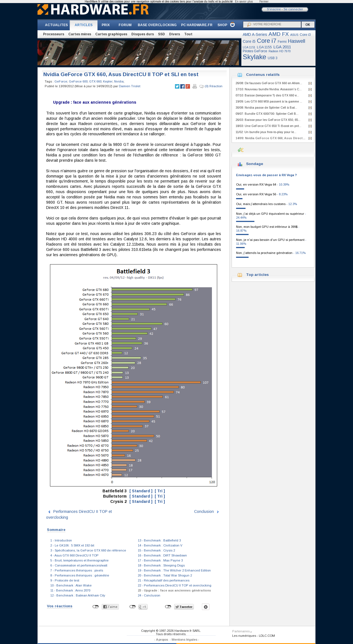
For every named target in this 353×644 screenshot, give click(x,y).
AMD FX (279, 34)
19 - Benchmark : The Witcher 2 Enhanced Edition (174, 570)
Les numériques (244, 636)
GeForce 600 (78, 81)
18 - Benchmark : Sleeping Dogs (161, 565)
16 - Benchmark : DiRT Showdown (162, 555)
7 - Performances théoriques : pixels (77, 570)
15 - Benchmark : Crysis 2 (156, 550)
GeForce (61, 81)
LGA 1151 (249, 47)
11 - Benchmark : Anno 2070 (70, 590)
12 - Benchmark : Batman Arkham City (78, 595)
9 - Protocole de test (65, 580)
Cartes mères (80, 34)
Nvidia (119, 81)
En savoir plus (244, 2)
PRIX (106, 25)
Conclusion (204, 511)
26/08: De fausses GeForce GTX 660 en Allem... (269, 83)
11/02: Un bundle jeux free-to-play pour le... (266, 132)
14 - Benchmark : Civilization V (160, 545)
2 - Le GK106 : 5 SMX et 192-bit (72, 545)
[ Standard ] (141, 491)
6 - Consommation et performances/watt (79, 565)
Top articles (257, 275)
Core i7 (267, 41)
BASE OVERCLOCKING (157, 25)
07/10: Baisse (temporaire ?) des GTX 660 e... (267, 95)
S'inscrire (274, 9)
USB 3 (273, 58)
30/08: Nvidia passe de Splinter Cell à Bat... (266, 108)
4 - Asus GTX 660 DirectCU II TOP (74, 555)
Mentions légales (184, 640)
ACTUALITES (56, 25)
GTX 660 (95, 81)
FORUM (125, 25)
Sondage (255, 164)
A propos (162, 640)
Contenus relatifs (263, 75)
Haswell (297, 41)
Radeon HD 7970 (280, 51)
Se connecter (293, 9)
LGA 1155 (264, 47)
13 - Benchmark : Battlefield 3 (159, 540)
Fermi (282, 42)
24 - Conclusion (149, 595)
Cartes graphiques (111, 34)
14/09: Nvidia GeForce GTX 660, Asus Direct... (270, 138)
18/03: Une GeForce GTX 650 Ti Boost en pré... (268, 126)
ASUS (294, 35)
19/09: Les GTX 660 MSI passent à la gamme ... (269, 101)
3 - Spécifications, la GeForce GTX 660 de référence (88, 550)
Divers (175, 34)
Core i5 (249, 41)
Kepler (108, 81)
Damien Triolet (130, 86)
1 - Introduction (61, 540)
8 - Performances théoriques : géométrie (80, 575)
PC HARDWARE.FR (197, 25)
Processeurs (54, 34)
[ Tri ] (160, 491)
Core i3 (305, 35)
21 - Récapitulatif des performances (164, 580)
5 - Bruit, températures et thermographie (79, 560)
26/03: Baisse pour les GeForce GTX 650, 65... (268, 120)
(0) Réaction (211, 86)
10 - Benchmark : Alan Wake (71, 585)
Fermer (264, 2)
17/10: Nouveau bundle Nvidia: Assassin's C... (269, 89)
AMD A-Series (255, 34)
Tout (188, 34)
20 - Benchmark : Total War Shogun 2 (165, 575)
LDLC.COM (267, 636)
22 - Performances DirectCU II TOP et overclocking (175, 585)
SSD (162, 34)
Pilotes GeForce (255, 51)
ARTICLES (84, 25)
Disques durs (143, 34)
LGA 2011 (282, 47)
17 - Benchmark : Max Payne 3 (160, 560)
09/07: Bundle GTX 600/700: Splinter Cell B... (267, 114)
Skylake (255, 57)
